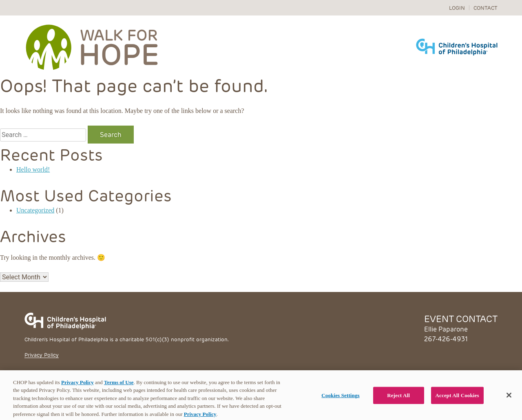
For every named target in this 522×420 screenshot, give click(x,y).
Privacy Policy (42, 355)
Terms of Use (119, 385)
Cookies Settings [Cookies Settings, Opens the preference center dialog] (340, 399)
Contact (486, 8)
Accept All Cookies (457, 399)
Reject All (398, 399)
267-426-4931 (446, 339)
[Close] (509, 398)
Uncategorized (35, 210)
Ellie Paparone (446, 329)
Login (457, 8)
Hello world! (33, 169)
